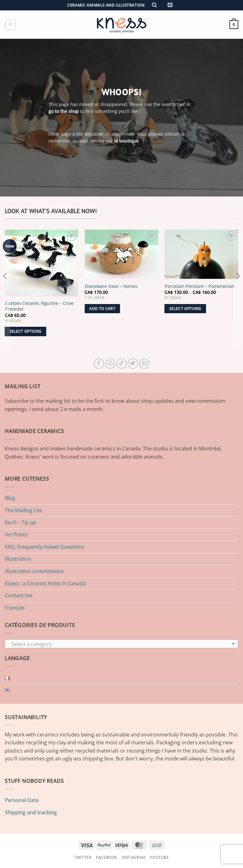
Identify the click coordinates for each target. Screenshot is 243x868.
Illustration (18, 559)
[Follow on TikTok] (121, 364)
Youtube (159, 857)
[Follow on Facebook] (99, 364)
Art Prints (16, 535)
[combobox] (121, 644)
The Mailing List (23, 510)
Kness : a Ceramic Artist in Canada (45, 584)
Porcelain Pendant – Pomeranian (199, 286)
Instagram (133, 857)
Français (15, 608)
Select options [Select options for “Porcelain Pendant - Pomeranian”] (185, 309)
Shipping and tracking (31, 812)
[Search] (154, 5)
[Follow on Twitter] (133, 364)
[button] (170, 5)
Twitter (83, 857)
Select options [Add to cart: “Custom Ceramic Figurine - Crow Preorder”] (26, 331)
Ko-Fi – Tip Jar (21, 523)
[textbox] (120, 644)
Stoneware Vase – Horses (111, 286)
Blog (10, 498)
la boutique (126, 141)
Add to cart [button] (102, 309)
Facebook (107, 857)
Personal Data (22, 800)
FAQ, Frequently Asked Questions (44, 547)
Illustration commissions (34, 571)
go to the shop (64, 111)
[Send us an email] (144, 364)
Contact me (18, 595)
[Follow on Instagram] (110, 364)
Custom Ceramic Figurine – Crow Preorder (39, 306)
